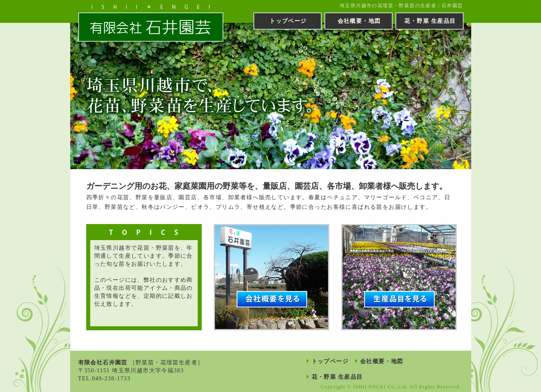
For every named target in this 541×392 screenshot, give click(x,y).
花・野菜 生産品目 (430, 21)
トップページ (288, 21)
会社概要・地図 (359, 21)
